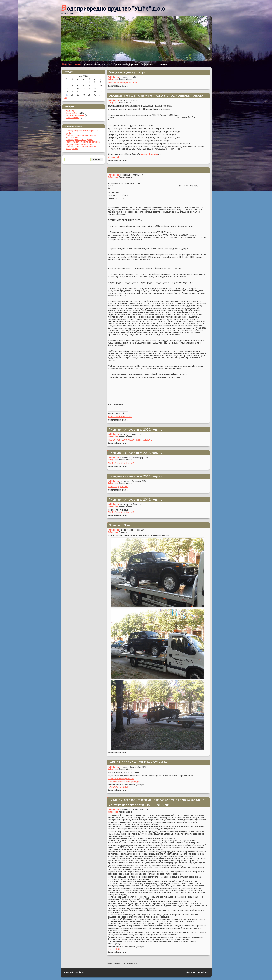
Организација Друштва (126, 64)
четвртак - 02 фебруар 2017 (133, 481)
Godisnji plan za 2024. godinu (79, 140)
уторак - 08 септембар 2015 (133, 767)
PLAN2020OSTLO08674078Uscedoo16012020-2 (130, 440)
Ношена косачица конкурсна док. (124, 782)
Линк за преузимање (118, 486)
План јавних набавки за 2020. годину (135, 429)
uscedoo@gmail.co (150, 154)
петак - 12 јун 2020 (129, 100)
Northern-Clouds (201, 972)
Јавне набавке (125, 79)
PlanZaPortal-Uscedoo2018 (121, 463)
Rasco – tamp (114, 949)
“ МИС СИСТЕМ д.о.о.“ (119, 787)
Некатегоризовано (75, 115)
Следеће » (131, 964)
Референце (147, 64)
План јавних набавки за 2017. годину (135, 476)
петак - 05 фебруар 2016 (132, 504)
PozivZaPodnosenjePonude (121, 779)
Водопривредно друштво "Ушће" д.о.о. (114, 8)
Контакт (164, 64)
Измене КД (114, 157)
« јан (66, 98)
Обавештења (73, 117)
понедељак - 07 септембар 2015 (135, 810)
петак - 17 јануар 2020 (131, 434)
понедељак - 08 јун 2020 (132, 175)
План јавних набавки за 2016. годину (135, 499)
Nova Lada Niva (119, 525)
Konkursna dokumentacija (120, 416)
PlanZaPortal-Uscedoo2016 (121, 512)
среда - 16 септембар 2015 (133, 530)
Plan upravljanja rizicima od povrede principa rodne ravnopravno (83, 143)
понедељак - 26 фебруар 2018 (134, 458)
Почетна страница (72, 64)
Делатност (101, 64)
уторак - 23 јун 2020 (129, 77)
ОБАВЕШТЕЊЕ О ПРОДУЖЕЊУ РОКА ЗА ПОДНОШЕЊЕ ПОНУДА (156, 96)
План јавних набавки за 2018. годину (135, 453)
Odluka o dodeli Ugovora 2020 (122, 83)
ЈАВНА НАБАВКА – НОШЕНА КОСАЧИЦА (138, 762)
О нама (88, 64)
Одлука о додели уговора (127, 72)
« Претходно (113, 964)
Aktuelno (123, 532)
